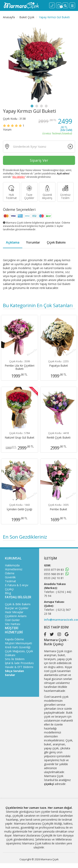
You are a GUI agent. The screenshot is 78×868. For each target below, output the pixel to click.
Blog (8, 593)
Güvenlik (10, 577)
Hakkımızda (12, 565)
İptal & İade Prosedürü (19, 663)
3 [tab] (41, 106)
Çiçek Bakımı (56, 242)
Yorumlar (33, 242)
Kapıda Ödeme (14, 639)
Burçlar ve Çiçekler (17, 608)
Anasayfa (9, 17)
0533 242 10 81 (54, 578)
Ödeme (10, 573)
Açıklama (13, 242)
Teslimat (10, 581)
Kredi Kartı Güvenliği (18, 647)
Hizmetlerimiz (14, 569)
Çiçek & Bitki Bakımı (18, 604)
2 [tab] (37, 106)
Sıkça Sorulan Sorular (14, 673)
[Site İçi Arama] (65, 5)
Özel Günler (12, 620)
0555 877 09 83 (54, 570)
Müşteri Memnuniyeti (18, 643)
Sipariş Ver (39, 160)
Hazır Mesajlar (14, 612)
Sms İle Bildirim (15, 659)
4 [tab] (46, 106)
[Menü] (72, 5)
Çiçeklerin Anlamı (16, 616)
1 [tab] (32, 106)
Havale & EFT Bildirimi (19, 667)
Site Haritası (13, 624)
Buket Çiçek (27, 17)
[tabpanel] (39, 63)
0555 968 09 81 (54, 574)
